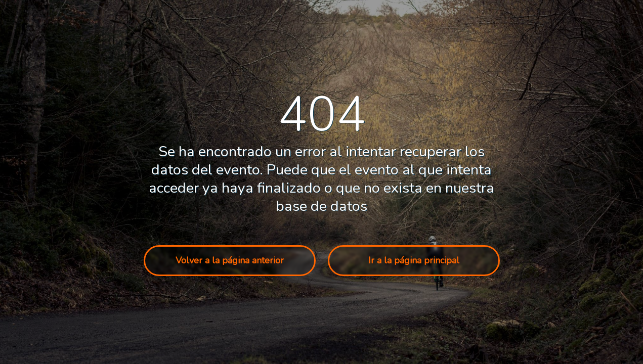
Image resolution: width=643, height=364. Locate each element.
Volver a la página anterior (230, 260)
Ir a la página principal (414, 260)
